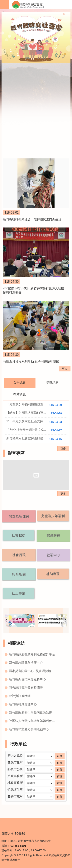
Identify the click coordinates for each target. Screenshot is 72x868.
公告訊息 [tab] (20, 383)
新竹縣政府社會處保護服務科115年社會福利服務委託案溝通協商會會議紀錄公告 (37, 439)
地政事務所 (15, 783)
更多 (65, 369)
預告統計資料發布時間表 (26, 688)
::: (3, 11)
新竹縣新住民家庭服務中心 (27, 679)
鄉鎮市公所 (15, 769)
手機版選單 (5, 5)
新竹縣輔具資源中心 (23, 704)
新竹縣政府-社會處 (41, 5)
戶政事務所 (15, 776)
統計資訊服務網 (20, 696)
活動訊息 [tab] (52, 383)
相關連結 (16, 643)
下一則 (66, 620)
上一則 (6, 620)
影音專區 (16, 453)
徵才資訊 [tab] (20, 394)
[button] (19, 516)
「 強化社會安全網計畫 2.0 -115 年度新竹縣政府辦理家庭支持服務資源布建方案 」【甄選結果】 (37, 430)
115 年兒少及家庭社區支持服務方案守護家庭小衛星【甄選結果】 (37, 422)
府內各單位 (15, 756)
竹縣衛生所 (15, 790)
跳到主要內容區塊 (2, 2)
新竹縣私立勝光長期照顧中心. (29, 729)
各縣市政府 (15, 762)
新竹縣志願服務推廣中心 (26, 663)
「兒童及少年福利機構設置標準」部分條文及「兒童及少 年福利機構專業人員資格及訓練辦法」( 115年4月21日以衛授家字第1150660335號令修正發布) (37, 405)
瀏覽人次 (8, 834)
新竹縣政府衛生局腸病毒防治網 (31, 713)
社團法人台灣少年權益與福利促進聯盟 (33, 721)
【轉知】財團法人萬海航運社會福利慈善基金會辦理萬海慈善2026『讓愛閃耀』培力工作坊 (37, 413)
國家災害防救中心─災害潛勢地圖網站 (33, 671)
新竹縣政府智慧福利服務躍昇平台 (32, 654)
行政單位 (18, 744)
